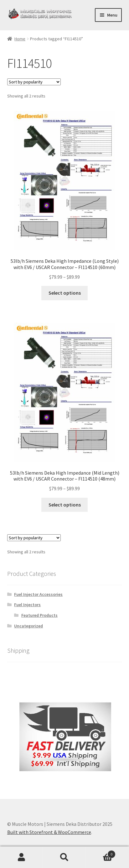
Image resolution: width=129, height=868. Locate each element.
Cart (101, 853)
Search (64, 857)
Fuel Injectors (27, 605)
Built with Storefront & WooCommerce (49, 832)
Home (20, 39)
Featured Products (39, 615)
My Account (21, 857)
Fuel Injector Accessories (38, 594)
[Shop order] (34, 82)
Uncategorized (28, 626)
